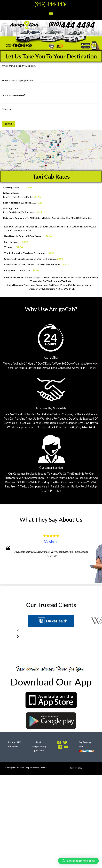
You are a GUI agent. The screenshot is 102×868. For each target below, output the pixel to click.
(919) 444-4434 (51, 4)
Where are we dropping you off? (51, 84)
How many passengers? (51, 99)
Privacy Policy (76, 768)
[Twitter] (65, 743)
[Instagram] (60, 747)
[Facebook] (59, 743)
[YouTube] (66, 747)
